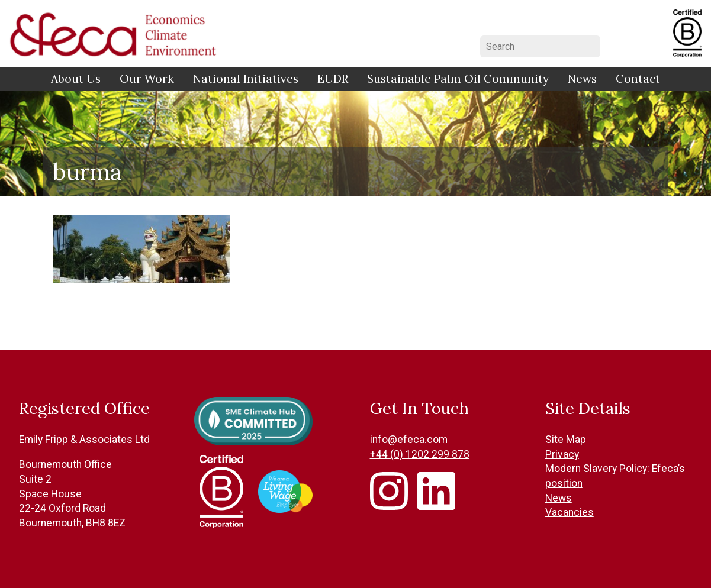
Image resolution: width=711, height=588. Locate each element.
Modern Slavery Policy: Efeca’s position (615, 476)
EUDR (333, 79)
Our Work (147, 79)
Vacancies (570, 512)
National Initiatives (246, 79)
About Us (76, 79)
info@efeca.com (409, 440)
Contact (638, 79)
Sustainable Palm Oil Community (458, 79)
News (582, 79)
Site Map (566, 440)
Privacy (562, 454)
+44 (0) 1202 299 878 (420, 454)
